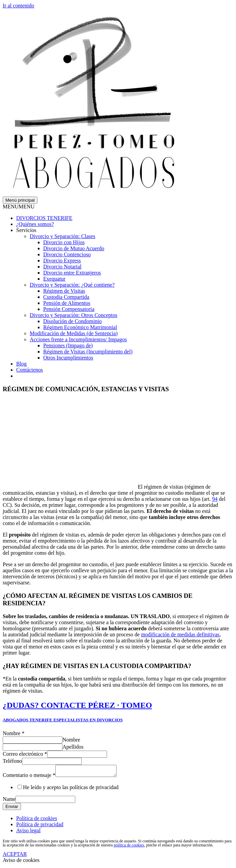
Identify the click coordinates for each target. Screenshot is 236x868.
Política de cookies (37, 820)
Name (9, 801)
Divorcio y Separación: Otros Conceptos (74, 315)
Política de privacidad (40, 826)
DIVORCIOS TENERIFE (44, 218)
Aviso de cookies (21, 862)
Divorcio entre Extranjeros (72, 273)
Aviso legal (28, 832)
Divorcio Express (62, 261)
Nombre (14, 733)
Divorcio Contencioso (67, 254)
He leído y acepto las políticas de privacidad (71, 789)
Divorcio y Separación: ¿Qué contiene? (72, 285)
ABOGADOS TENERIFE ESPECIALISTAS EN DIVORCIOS (63, 720)
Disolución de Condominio (72, 321)
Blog (21, 364)
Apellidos (73, 747)
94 (215, 499)
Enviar (12, 808)
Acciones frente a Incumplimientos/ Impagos (78, 339)
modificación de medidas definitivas (180, 634)
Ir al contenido (18, 6)
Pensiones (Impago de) (68, 345)
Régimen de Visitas (64, 291)
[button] (19, 207)
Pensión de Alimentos (67, 303)
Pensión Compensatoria (69, 309)
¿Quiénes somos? (35, 224)
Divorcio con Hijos (64, 242)
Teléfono (12, 761)
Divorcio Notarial (62, 267)
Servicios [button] (26, 230)
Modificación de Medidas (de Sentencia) (74, 333)
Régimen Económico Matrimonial (80, 327)
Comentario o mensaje (29, 777)
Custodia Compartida (66, 297)
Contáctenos (30, 370)
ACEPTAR (15, 856)
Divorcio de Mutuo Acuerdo (74, 248)
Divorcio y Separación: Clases (62, 236)
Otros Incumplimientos (68, 358)
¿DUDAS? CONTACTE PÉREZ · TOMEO (77, 705)
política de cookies (129, 847)
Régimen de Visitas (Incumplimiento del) (88, 352)
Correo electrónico (25, 754)
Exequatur (54, 279)
